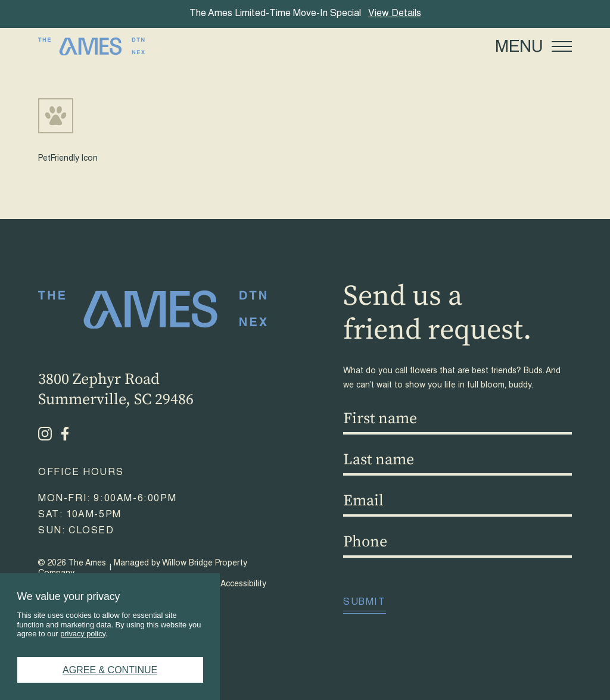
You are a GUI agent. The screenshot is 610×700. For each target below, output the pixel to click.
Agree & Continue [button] (110, 670)
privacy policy (83, 634)
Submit (365, 603)
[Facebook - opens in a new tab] (65, 434)
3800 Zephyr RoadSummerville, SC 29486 (116, 390)
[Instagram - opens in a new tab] (45, 434)
